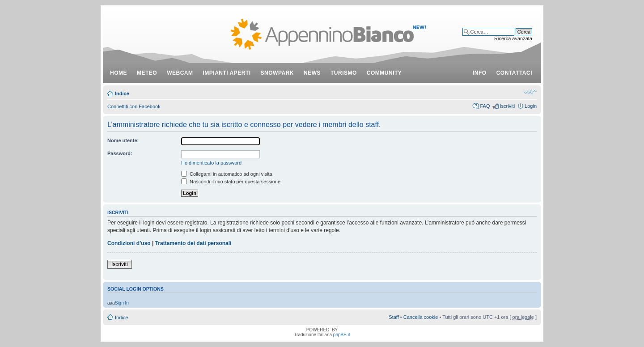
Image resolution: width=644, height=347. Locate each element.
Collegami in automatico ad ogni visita (227, 174)
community (384, 73)
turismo (344, 73)
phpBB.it (342, 335)
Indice (122, 93)
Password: (120, 153)
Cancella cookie (421, 317)
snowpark (277, 73)
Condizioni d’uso (129, 243)
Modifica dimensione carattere (530, 92)
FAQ (485, 106)
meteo (147, 73)
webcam (180, 73)
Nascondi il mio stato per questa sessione (231, 182)
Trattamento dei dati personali (193, 243)
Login (531, 106)
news (312, 73)
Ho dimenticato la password (211, 163)
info (480, 73)
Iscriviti (507, 106)
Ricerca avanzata (513, 38)
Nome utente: (123, 140)
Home (119, 73)
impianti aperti (227, 73)
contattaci (514, 73)
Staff (394, 317)
